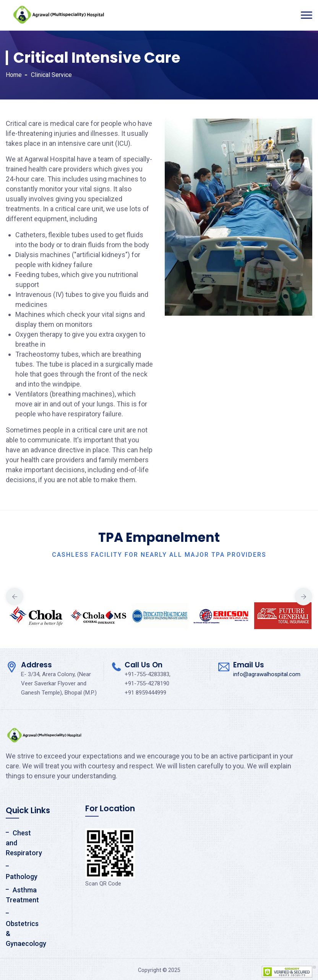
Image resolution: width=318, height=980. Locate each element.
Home (14, 75)
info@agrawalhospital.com (267, 674)
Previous (15, 597)
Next (303, 597)
